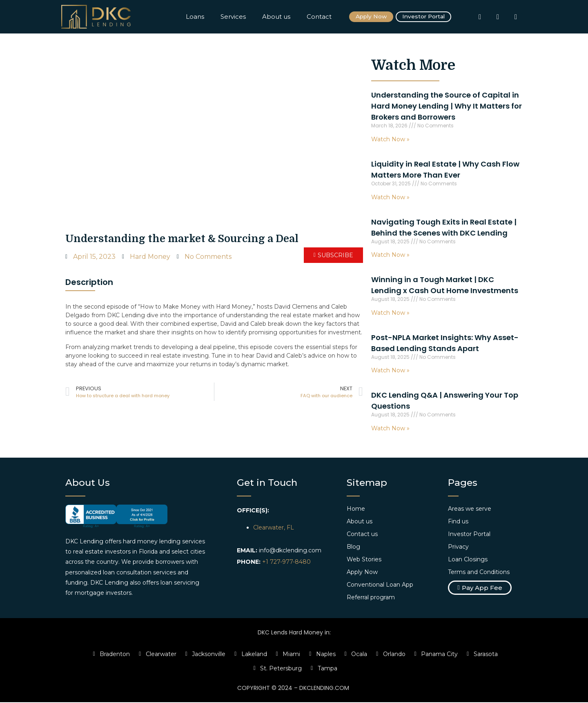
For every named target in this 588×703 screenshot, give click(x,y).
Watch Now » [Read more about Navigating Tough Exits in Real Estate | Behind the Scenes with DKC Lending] (390, 256)
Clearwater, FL (274, 528)
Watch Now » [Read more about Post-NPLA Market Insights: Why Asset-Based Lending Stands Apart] (390, 371)
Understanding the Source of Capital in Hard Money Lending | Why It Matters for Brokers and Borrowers (447, 107)
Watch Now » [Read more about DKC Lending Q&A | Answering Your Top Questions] (390, 429)
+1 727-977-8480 (286, 563)
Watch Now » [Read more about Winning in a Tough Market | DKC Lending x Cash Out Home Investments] (390, 313)
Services (233, 17)
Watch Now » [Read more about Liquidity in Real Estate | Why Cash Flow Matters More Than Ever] (390, 198)
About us (276, 17)
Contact (319, 17)
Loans (195, 17)
